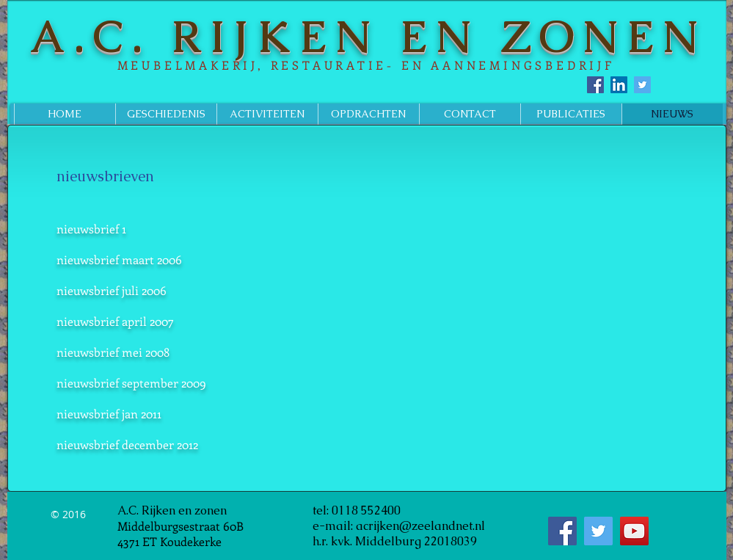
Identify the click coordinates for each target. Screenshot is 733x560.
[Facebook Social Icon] (595, 85)
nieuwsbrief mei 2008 (113, 352)
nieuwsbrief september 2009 (131, 383)
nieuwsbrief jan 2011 (109, 414)
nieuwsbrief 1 (91, 229)
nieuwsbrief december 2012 (127, 444)
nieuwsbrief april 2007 (115, 321)
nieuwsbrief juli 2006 (112, 290)
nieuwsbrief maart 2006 (119, 259)
